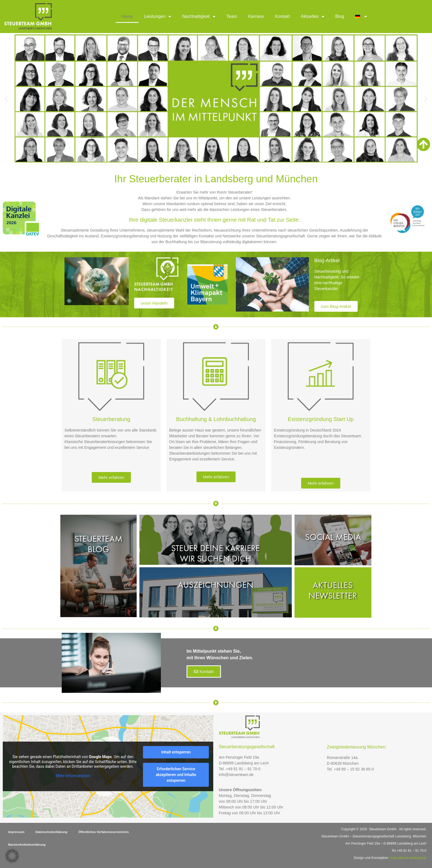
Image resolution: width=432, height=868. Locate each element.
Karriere (256, 16)
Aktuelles (313, 17)
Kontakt (282, 16)
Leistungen (158, 17)
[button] (6, 98)
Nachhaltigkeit (199, 17)
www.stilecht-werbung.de (408, 858)
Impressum (16, 832)
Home (127, 16)
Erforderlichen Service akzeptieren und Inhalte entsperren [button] (176, 775)
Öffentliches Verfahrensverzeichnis (103, 832)
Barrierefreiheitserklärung (27, 845)
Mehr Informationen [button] (73, 775)
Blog (340, 16)
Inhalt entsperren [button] (176, 752)
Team (232, 16)
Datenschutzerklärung (52, 832)
